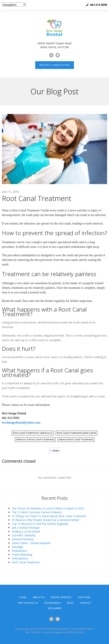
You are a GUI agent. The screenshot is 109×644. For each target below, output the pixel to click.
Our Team (84, 597)
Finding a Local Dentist (26, 531)
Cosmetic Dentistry (24, 535)
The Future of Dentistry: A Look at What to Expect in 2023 (48, 508)
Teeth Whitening (22, 555)
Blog (70, 603)
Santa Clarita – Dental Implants (31, 543)
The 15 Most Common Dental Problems (37, 512)
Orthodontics (20, 558)
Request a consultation (55, 65)
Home (23, 597)
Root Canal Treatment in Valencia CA (33, 433)
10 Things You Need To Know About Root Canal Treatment (49, 516)
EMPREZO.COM (75, 632)
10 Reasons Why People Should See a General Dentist (45, 520)
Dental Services (61, 597)
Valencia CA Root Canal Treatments (35, 439)
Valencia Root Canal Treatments (76, 439)
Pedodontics (20, 551)
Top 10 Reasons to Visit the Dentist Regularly (40, 524)
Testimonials (52, 603)
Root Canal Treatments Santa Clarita (76, 433)
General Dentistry (23, 539)
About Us (39, 597)
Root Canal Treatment (37, 198)
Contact (86, 603)
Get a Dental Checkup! (26, 528)
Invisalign (17, 547)
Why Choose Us (28, 603)
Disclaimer (55, 608)
